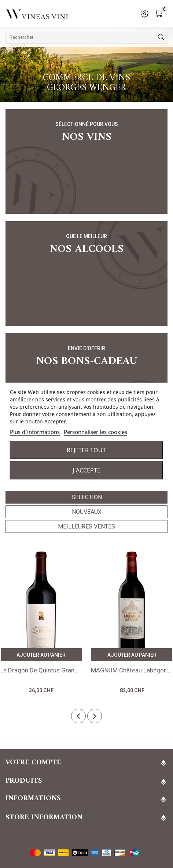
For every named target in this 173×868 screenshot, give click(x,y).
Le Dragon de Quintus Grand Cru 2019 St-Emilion (67, 670)
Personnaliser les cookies (95, 432)
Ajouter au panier (41, 655)
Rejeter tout (86, 450)
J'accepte (86, 470)
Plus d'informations (35, 432)
